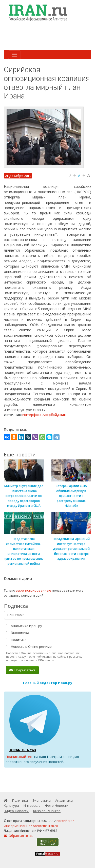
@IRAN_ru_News (23, 750)
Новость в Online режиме (29, 647)
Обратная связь (18, 836)
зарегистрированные (34, 590)
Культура (11, 805)
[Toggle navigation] (14, 55)
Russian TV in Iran (47, 811)
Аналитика (64, 800)
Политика (16, 640)
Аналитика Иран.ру (24, 626)
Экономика (18, 633)
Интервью (32, 805)
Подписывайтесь (20, 757)
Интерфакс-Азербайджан (44, 415)
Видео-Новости (16, 811)
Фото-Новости (57, 805)
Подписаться (22, 670)
